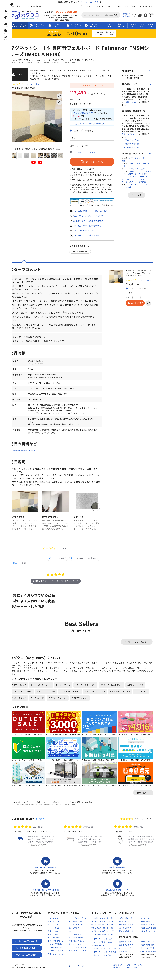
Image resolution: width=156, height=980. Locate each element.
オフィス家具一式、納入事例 (106, 937)
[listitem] (36, 845)
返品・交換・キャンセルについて (92, 217)
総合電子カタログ (130, 955)
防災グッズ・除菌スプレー (115, 696)
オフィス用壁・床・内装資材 (85, 60)
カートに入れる (95, 163)
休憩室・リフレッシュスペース (137, 186)
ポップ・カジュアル (141, 174)
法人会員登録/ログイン (87, 113)
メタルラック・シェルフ (99, 703)
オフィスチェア (57, 934)
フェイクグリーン (67, 696)
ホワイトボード (79, 941)
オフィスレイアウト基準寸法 (108, 961)
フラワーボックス (22, 696)
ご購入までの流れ (135, 145)
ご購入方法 (112, 25)
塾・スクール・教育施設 (137, 189)
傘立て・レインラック (49, 703)
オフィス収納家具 (79, 934)
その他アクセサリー (101, 709)
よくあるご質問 (135, 25)
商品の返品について (136, 153)
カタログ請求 (130, 6)
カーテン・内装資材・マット (59, 60)
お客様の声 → (45, 828)
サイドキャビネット (80, 931)
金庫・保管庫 (56, 944)
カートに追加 (135, 305)
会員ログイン (84, 124)
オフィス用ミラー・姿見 (89, 696)
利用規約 (128, 976)
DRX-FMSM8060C (84, 253)
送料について (133, 105)
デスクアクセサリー (59, 931)
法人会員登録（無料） (102, 124)
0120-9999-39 (69, 12)
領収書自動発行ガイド (131, 941)
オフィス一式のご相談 (91, 2)
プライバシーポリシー (139, 976)
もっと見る (138, 203)
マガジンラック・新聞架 (74, 703)
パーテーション (57, 937)
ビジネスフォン (79, 954)
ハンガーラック (21, 709)
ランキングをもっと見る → (137, 650)
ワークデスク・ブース (81, 928)
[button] (148, 828)
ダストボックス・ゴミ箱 (124, 703)
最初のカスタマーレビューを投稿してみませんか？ (57, 589)
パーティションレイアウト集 (106, 931)
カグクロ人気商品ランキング (106, 941)
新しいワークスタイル (106, 965)
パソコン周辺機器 (58, 954)
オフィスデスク (57, 928)
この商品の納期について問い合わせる (94, 212)
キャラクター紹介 (130, 958)
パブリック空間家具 (80, 947)
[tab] (58, 566)
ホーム (16, 60)
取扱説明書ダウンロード (28, 456)
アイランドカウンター (79, 709)
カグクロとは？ (84, 6)
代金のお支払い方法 (136, 149)
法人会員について (146, 6)
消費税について (79, 100)
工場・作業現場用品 (59, 950)
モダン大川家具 (57, 947)
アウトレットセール (59, 964)
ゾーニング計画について (107, 952)
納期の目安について (130, 931)
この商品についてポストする (90, 236)
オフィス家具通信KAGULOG (106, 944)
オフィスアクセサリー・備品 (33, 60)
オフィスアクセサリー (81, 950)
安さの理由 (99, 6)
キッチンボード (59, 709)
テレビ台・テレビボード (25, 703)
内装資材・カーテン (139, 696)
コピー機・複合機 (58, 957)
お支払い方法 (149, 928)
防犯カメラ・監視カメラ (61, 960)
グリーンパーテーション (45, 696)
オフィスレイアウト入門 (107, 948)
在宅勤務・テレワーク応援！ (106, 928)
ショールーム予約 (114, 6)
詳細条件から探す (127, 15)
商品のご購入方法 (130, 928)
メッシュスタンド (40, 709)
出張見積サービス (130, 934)
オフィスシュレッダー (81, 957)
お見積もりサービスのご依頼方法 (92, 222)
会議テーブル (56, 941)
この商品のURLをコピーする (90, 232)
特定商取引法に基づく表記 (117, 976)
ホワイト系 (137, 192)
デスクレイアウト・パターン (108, 958)
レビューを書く (37, 84)
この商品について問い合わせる (91, 227)
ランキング (145, 25)
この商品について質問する (89, 153)
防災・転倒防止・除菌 (81, 960)
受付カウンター (79, 937)
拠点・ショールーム (123, 25)
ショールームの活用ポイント (106, 934)
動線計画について (104, 955)
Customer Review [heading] (27, 828)
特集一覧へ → (143, 802)
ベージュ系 (134, 195)
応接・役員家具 (79, 944)
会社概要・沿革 (129, 951)
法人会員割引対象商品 (94, 86)
